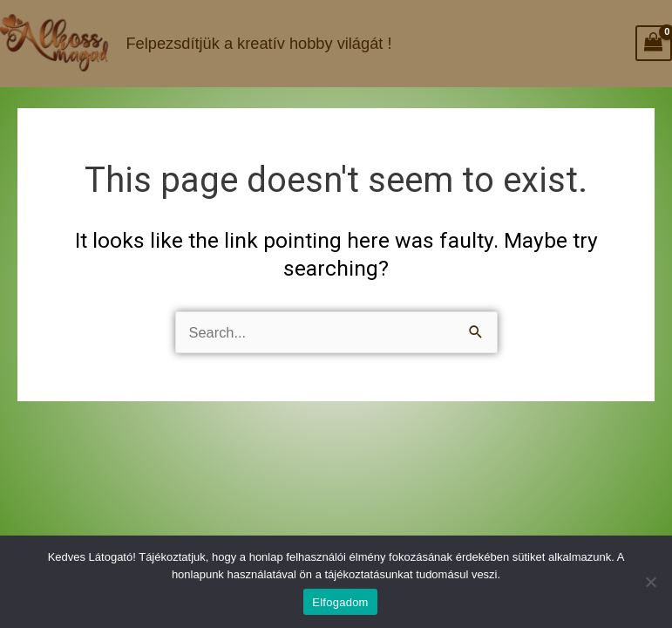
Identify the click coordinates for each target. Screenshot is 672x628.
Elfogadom (340, 602)
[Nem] (650, 582)
